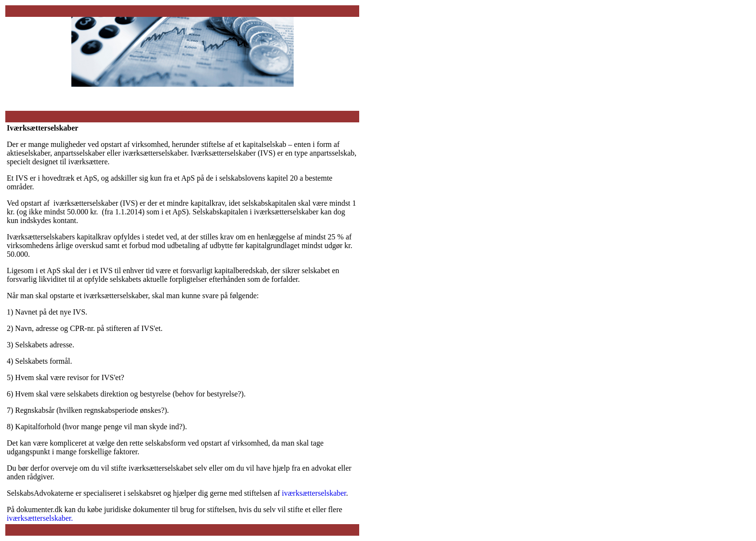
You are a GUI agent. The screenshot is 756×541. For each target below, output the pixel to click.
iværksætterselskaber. (40, 518)
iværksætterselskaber (314, 493)
